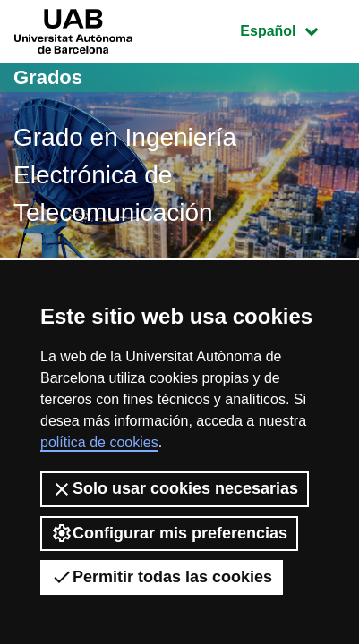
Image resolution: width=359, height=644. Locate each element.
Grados (48, 77)
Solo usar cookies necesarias (175, 489)
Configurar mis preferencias (169, 533)
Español (292, 29)
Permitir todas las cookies (162, 577)
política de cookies (99, 442)
